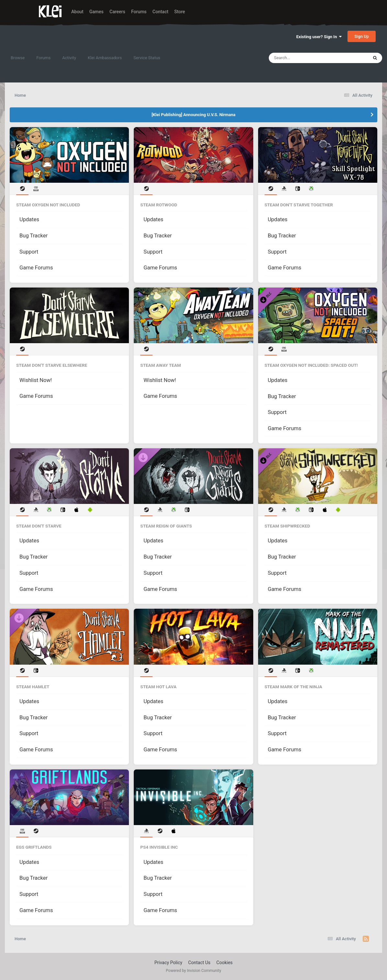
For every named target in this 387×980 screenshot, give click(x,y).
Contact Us (199, 963)
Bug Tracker (34, 236)
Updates (29, 219)
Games (97, 12)
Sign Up (362, 36)
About (77, 12)
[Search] (302, 58)
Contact (160, 12)
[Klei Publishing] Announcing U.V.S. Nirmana (193, 115)
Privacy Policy (168, 963)
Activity (69, 58)
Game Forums (36, 268)
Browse (18, 58)
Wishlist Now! (36, 380)
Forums (139, 12)
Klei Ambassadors (105, 58)
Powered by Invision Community (193, 971)
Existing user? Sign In (319, 37)
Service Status (147, 58)
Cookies (224, 963)
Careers (117, 12)
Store (180, 12)
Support (29, 252)
